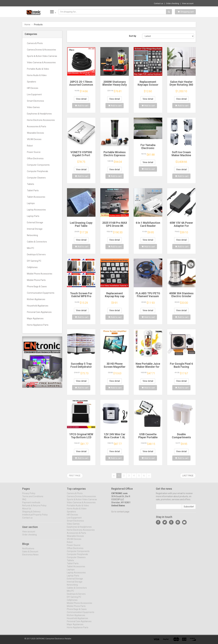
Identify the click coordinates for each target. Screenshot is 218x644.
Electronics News (30, 557)
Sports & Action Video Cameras (42, 56)
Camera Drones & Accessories (41, 50)
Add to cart (82, 106)
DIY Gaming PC (34, 261)
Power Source (34, 152)
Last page (188, 476)
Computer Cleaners (36, 178)
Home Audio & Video (37, 75)
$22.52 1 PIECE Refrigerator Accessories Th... (66, 3)
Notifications (28, 551)
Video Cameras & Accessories (41, 62)
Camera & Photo (35, 43)
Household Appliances (38, 306)
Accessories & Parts (37, 126)
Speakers (32, 82)
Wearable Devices (35, 133)
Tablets (31, 184)
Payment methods (31, 505)
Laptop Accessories (36, 210)
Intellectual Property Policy (35, 517)
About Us (27, 511)
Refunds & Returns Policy (34, 508)
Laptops (31, 203)
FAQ (24, 502)
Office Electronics (35, 158)
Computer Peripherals (38, 171)
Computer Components (38, 165)
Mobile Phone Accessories (40, 274)
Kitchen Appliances (36, 299)
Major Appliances (35, 318)
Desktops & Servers (36, 254)
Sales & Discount (30, 554)
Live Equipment (34, 94)
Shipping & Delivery (31, 514)
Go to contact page (120, 514)
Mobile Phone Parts (36, 280)
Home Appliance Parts (38, 325)
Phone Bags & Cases (37, 286)
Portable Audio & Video (38, 69)
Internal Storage (35, 229)
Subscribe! (189, 509)
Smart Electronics (35, 101)
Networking (32, 235)
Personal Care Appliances (39, 312)
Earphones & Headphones (39, 114)
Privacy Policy (29, 496)
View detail (81, 99)
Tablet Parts (33, 190)
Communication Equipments (41, 293)
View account (188, 4)
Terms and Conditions (33, 499)
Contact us (159, 4)
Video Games (33, 107)
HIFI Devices (33, 88)
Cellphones (32, 267)
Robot (30, 146)
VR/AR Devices (34, 139)
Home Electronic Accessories (41, 120)
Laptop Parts (33, 216)
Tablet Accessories (36, 197)
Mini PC (31, 248)
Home (27, 25)
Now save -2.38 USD (34, 3)
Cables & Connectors (37, 242)
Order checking (173, 4)
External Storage (35, 222)
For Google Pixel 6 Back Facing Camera (181, 367)
